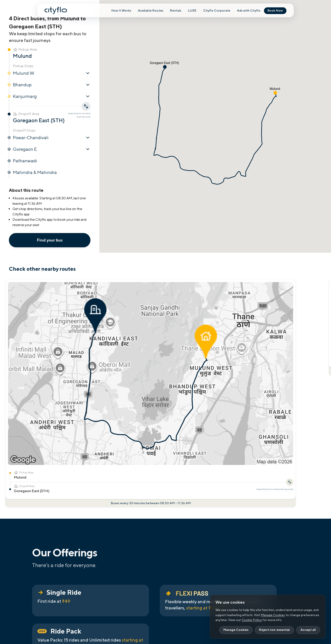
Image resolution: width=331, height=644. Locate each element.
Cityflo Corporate (217, 11)
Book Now (275, 11)
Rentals (176, 11)
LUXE (192, 11)
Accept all (308, 630)
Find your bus (50, 240)
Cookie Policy (252, 620)
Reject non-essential (274, 630)
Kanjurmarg (52, 96)
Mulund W (52, 73)
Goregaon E (52, 149)
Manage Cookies (273, 615)
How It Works (121, 11)
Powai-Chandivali (52, 138)
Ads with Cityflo (249, 11)
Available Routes (151, 11)
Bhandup (52, 85)
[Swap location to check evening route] (70, 339)
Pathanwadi (25, 161)
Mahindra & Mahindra (35, 172)
